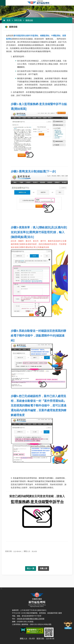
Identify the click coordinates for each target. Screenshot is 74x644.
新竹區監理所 (40, 3)
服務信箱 (29, 20)
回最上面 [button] (44, 568)
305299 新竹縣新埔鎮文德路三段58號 (31, 619)
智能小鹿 (68, 625)
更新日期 (40, 639)
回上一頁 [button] (31, 568)
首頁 (9, 20)
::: (3, 18)
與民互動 (18, 20)
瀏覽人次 (24, 639)
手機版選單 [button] (3, 3)
